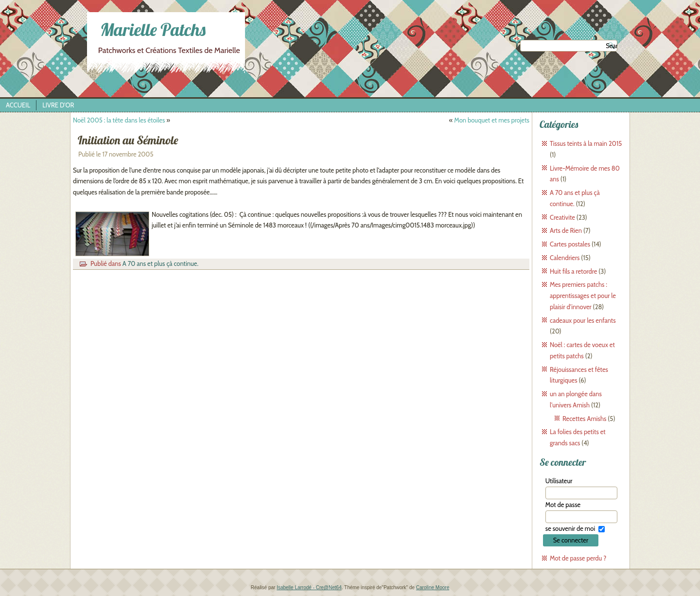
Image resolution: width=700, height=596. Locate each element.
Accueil (18, 105)
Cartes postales (570, 244)
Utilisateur (559, 481)
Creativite (562, 217)
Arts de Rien (566, 230)
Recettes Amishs (584, 419)
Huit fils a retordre (573, 271)
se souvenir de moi (570, 528)
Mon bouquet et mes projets (492, 120)
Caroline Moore (433, 587)
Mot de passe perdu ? (578, 558)
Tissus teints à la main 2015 (586, 143)
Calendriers (565, 258)
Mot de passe (563, 505)
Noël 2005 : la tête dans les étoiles (119, 120)
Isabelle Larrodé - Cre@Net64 (309, 587)
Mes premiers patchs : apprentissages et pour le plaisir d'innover (583, 296)
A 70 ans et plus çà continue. (160, 263)
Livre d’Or (58, 105)
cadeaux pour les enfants (583, 320)
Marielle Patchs (153, 29)
